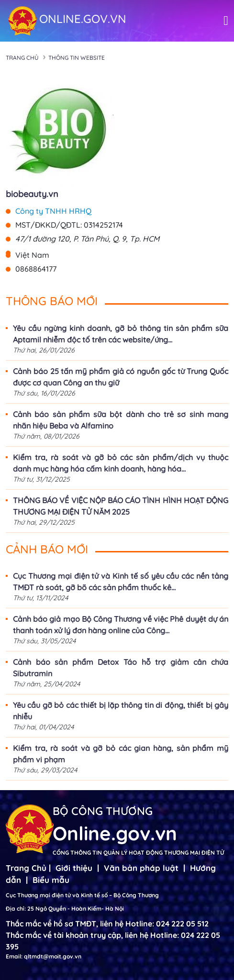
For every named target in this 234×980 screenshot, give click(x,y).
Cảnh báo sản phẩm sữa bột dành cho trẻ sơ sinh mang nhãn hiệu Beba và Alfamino (121, 420)
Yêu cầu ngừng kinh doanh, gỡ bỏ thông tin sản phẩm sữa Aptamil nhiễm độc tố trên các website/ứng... (121, 334)
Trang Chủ (26, 868)
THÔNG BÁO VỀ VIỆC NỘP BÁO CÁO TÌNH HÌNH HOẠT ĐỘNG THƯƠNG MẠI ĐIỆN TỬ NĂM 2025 (121, 506)
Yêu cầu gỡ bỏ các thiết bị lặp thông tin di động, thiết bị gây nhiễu (121, 711)
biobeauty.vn (32, 194)
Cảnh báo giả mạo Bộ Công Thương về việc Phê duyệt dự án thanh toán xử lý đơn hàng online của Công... (121, 625)
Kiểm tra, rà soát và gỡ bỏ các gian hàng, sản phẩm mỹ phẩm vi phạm (121, 754)
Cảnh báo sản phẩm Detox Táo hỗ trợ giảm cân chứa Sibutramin (121, 668)
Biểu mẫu (51, 880)
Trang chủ (22, 58)
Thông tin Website (77, 58)
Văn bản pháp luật (141, 868)
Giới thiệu (74, 868)
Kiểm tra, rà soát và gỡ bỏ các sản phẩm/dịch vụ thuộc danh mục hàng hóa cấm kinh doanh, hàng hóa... (121, 463)
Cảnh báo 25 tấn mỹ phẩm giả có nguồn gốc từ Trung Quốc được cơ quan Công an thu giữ (121, 377)
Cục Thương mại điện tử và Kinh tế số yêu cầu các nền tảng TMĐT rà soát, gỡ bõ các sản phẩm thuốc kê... (121, 582)
